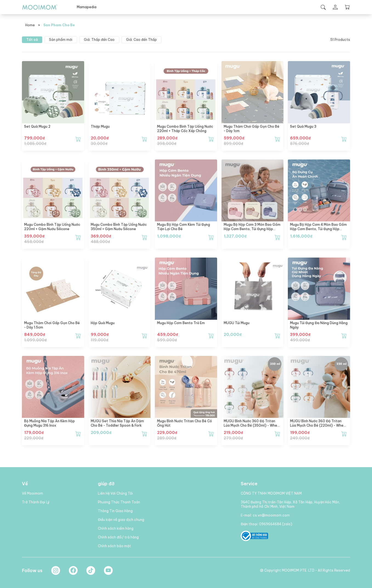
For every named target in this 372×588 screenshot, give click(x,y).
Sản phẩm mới (61, 40)
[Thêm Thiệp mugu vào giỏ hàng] (144, 139)
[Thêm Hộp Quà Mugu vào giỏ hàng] (144, 336)
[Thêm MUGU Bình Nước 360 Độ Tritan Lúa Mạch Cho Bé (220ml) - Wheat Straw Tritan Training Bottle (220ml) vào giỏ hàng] (344, 434)
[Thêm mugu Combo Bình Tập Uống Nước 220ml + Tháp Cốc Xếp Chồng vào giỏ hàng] (211, 139)
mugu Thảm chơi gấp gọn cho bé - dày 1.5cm (52, 325)
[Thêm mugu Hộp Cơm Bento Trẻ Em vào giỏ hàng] (211, 336)
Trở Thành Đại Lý (36, 502)
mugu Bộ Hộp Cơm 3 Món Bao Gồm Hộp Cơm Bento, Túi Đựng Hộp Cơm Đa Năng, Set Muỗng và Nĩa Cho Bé (252, 231)
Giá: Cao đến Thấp (141, 40)
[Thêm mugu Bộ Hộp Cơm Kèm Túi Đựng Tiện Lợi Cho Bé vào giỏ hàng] (211, 237)
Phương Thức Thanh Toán (119, 502)
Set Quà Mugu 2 (37, 126)
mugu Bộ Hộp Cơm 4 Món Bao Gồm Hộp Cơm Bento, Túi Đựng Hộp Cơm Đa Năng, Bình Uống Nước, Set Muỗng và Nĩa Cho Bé (318, 231)
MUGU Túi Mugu (237, 323)
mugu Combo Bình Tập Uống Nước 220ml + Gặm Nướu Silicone (52, 227)
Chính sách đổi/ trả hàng (118, 537)
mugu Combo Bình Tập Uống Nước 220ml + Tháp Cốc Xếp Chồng (185, 129)
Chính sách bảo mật (114, 546)
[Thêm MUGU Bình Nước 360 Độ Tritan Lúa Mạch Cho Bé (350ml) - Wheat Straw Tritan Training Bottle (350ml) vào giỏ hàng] (277, 434)
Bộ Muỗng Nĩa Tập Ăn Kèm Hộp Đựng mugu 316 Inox (49, 423)
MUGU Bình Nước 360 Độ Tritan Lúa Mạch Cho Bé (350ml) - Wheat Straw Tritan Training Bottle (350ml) (252, 428)
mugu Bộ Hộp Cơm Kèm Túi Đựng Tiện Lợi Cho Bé (184, 227)
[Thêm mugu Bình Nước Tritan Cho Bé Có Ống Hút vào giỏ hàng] (211, 434)
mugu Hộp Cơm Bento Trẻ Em (181, 323)
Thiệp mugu (100, 126)
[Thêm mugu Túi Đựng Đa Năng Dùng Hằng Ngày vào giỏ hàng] (344, 336)
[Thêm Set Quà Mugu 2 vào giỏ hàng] (78, 139)
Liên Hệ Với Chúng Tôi (115, 493)
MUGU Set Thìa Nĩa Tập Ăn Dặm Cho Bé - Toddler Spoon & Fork (117, 423)
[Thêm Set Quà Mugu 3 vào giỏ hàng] (344, 139)
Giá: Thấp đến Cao (99, 40)
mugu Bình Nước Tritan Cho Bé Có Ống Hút (184, 423)
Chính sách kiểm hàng (116, 528)
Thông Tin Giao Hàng (115, 511)
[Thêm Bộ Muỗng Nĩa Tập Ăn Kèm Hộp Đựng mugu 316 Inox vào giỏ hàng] (78, 434)
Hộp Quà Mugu (103, 323)
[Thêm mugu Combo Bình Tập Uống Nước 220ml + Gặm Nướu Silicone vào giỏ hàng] (78, 237)
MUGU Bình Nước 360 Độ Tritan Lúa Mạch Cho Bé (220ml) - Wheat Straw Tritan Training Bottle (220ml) (319, 428)
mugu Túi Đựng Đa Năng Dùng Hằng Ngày (319, 325)
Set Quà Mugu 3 (303, 126)
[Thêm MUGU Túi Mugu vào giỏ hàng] (277, 336)
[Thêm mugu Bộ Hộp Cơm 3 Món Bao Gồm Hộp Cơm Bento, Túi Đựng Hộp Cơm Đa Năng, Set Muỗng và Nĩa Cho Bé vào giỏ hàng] (277, 237)
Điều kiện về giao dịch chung (121, 520)
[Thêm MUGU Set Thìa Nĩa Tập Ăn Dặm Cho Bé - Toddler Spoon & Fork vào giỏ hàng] (144, 434)
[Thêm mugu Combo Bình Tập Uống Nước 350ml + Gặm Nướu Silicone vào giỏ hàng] (144, 237)
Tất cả (32, 40)
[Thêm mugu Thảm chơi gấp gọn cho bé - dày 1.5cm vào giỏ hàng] (78, 336)
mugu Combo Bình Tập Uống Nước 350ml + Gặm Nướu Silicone (119, 227)
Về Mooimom (32, 493)
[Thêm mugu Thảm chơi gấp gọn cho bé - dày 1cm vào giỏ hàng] (277, 139)
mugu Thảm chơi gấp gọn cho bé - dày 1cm (252, 129)
